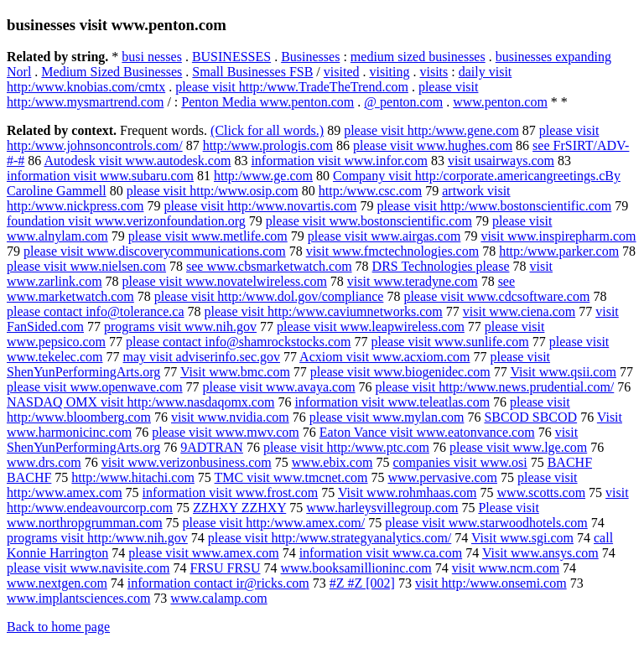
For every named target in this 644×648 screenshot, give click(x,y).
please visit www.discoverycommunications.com (155, 251)
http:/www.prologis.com (268, 145)
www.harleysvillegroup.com (382, 508)
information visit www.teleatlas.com (392, 402)
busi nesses (152, 57)
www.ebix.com (332, 462)
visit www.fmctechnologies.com (392, 251)
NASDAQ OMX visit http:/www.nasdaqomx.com (140, 402)
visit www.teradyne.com (413, 281)
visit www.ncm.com (506, 568)
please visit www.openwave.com (95, 387)
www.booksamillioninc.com (356, 568)
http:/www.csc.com (370, 191)
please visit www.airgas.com (384, 236)
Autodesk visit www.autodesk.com (137, 161)
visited (342, 72)
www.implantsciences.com (78, 598)
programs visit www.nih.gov (180, 327)
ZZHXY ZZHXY (239, 508)
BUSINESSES (231, 57)
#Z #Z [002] (362, 583)
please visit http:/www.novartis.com (260, 206)
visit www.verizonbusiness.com (187, 462)
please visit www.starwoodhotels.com (486, 523)
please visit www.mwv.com (226, 432)
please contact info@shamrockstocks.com (238, 342)
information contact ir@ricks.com (218, 583)
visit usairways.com (501, 161)
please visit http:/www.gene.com (431, 130)
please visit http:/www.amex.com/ (274, 523)
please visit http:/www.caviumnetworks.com (324, 311)
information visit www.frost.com (231, 492)
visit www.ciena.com (519, 311)
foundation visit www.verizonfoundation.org (126, 221)
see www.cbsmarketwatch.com (269, 266)
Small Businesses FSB (252, 72)
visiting (389, 72)
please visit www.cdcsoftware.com (496, 296)
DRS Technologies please (441, 266)
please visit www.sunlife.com (449, 342)
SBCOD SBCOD (530, 417)
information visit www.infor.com (339, 161)
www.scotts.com (541, 492)
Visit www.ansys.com (540, 553)
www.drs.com (44, 462)
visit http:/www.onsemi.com (491, 583)
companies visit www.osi (460, 462)
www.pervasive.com (443, 477)
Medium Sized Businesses (112, 72)
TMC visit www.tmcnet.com (291, 477)
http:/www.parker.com (559, 251)
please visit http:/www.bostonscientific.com (494, 206)
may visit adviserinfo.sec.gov (201, 357)
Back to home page (58, 627)
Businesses (310, 57)
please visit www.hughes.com (433, 145)
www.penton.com (500, 102)
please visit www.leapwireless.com (371, 327)
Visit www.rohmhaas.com (408, 492)
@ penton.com (403, 102)
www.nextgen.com (57, 583)
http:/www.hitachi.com (133, 477)
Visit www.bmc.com (235, 372)
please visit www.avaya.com (279, 387)
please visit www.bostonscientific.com (369, 221)
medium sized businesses (418, 57)
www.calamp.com (218, 598)
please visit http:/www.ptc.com (346, 447)
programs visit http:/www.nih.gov (97, 538)
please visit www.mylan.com (387, 417)
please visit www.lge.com (518, 447)
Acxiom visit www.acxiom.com (384, 357)
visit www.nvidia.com (230, 417)
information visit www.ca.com (381, 553)
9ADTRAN (212, 447)
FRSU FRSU (225, 568)
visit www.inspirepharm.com (558, 236)
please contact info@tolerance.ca (96, 311)
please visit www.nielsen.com (86, 266)
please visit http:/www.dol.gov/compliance (269, 296)
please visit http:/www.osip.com (213, 191)
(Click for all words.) (267, 130)
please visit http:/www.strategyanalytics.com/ (330, 538)
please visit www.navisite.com (88, 568)
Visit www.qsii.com (563, 372)
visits (434, 72)
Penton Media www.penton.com (267, 102)
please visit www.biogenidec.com (400, 372)
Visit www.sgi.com (522, 538)
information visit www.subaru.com (100, 176)
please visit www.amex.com (203, 553)
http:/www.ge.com (263, 176)
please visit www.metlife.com (208, 236)
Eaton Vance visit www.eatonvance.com (427, 432)
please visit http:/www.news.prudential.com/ (495, 387)
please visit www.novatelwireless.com (225, 281)
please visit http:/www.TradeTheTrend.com (292, 87)
